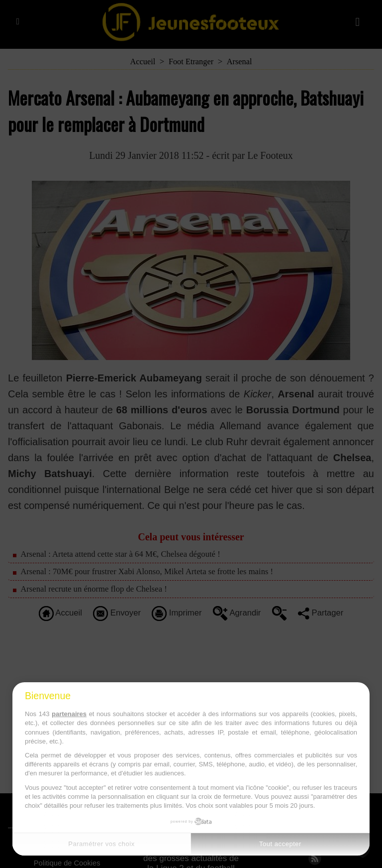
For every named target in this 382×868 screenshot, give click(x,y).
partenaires (69, 714)
